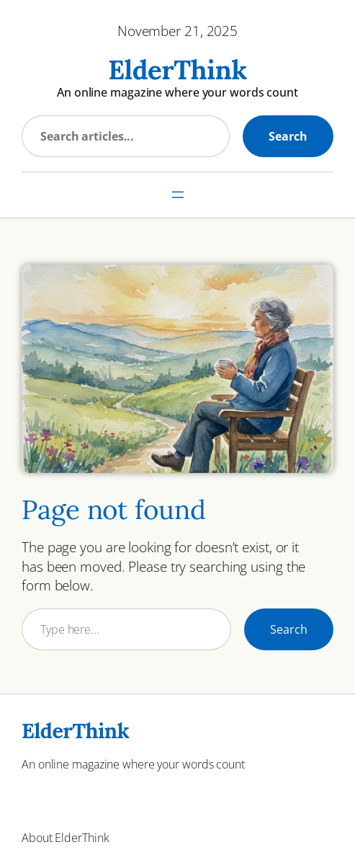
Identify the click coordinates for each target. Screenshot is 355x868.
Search (288, 136)
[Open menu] (178, 195)
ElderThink (177, 70)
